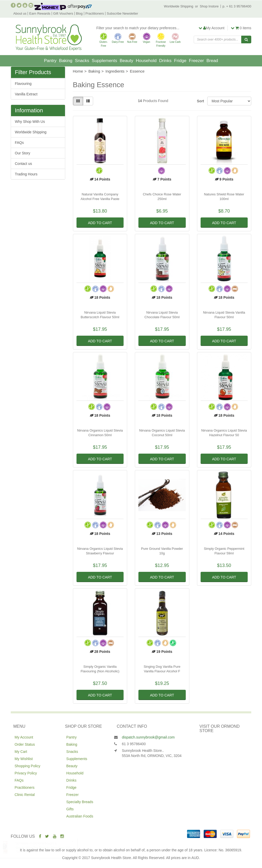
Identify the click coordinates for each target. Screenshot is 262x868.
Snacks (82, 61)
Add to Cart (100, 223)
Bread (212, 61)
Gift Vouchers (63, 13)
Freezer (196, 61)
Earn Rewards (40, 13)
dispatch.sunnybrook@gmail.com (148, 737)
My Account (24, 737)
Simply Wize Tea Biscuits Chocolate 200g (48, 848)
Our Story (23, 153)
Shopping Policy (27, 766)
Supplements (105, 61)
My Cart (21, 752)
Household (146, 61)
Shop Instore (209, 6)
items (241, 28)
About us (20, 13)
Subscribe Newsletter (122, 13)
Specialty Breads (80, 802)
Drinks (165, 61)
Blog (79, 13)
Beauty (127, 61)
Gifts (70, 809)
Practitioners (95, 13)
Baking (66, 61)
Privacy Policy (26, 773)
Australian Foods (80, 816)
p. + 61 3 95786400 (237, 6)
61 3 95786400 (134, 744)
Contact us (23, 164)
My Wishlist (24, 759)
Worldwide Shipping (179, 6)
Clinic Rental (25, 795)
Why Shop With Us (30, 122)
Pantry (50, 61)
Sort (200, 101)
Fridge (180, 61)
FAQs (19, 143)
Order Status (25, 744)
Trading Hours (26, 174)
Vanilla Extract (26, 94)
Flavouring (23, 84)
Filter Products (33, 72)
